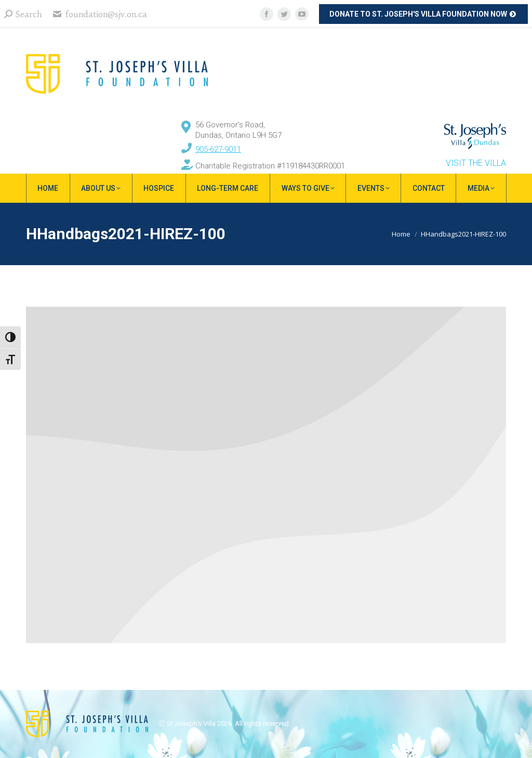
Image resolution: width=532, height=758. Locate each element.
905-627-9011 (218, 149)
